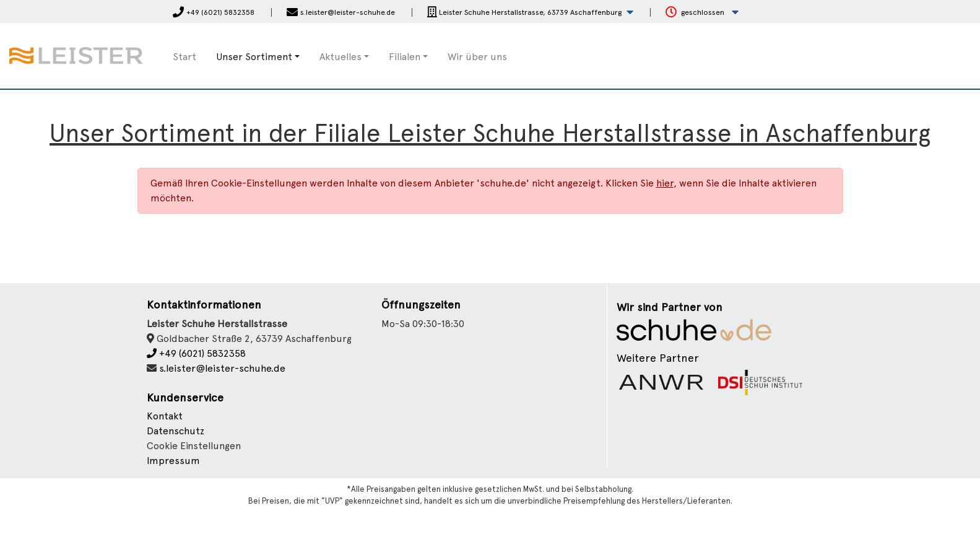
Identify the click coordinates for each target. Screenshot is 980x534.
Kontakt (165, 416)
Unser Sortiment (254, 57)
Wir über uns (477, 57)
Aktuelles (340, 57)
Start (184, 57)
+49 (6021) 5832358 (196, 353)
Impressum (173, 461)
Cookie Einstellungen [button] (194, 446)
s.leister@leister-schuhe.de (222, 368)
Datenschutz (176, 431)
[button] (530, 13)
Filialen (405, 57)
